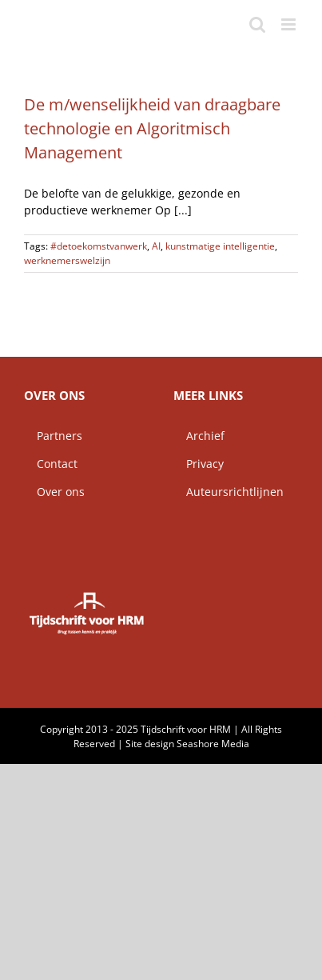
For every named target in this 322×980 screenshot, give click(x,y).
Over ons (54, 492)
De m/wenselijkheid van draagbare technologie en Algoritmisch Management (152, 128)
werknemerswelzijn (67, 260)
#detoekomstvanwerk (99, 246)
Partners (53, 436)
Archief (199, 436)
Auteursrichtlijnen (229, 492)
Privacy (199, 464)
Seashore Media (213, 744)
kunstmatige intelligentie (220, 246)
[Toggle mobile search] (257, 24)
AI (156, 246)
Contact (51, 464)
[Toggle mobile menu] (290, 24)
